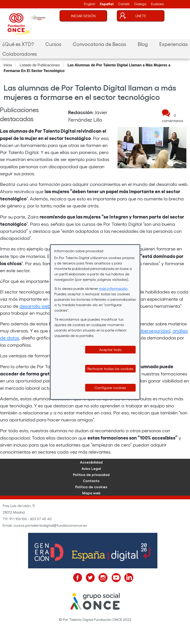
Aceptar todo (110, 350)
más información (113, 288)
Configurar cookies (110, 388)
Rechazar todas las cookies (110, 369)
